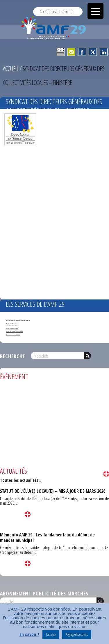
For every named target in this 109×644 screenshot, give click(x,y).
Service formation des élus (12, 328)
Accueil (11, 68)
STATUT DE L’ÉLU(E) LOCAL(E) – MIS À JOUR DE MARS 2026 (53, 491)
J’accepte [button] (51, 634)
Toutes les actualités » (21, 480)
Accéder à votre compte (57, 11)
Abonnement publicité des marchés (44, 593)
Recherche (12, 356)
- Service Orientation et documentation (14, 332)
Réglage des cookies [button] (77, 634)
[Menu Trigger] (95, 11)
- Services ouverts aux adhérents (13, 335)
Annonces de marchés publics (12, 325)
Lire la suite (106, 474)
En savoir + (30, 634)
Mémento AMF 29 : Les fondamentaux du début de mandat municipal (47, 537)
